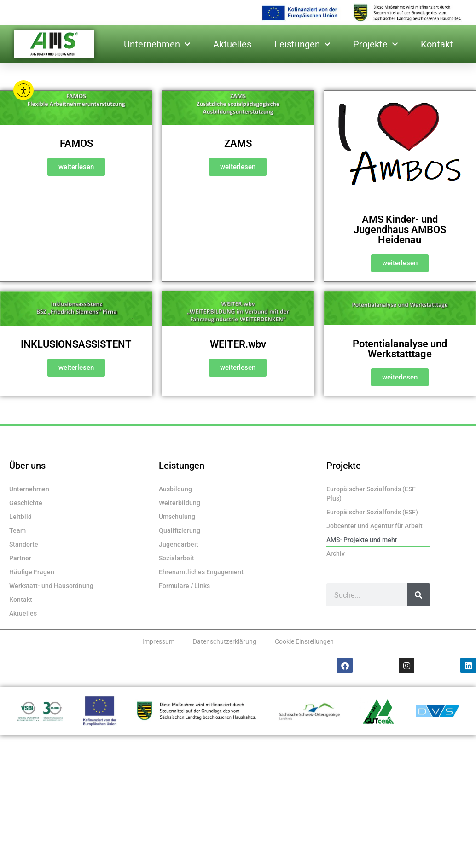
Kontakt (437, 44)
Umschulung (177, 517)
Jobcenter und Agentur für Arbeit (374, 526)
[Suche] (418, 595)
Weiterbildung (180, 503)
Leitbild (20, 517)
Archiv (336, 553)
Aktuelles (232, 44)
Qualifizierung (180, 530)
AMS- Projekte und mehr (362, 540)
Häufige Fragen (32, 572)
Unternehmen (157, 44)
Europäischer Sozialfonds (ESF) (372, 512)
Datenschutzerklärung (225, 641)
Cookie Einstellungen (304, 641)
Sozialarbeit (177, 558)
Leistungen (302, 44)
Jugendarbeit (179, 544)
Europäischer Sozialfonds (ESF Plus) (371, 494)
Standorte (24, 544)
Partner (20, 558)
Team (17, 530)
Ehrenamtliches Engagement (201, 572)
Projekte (375, 44)
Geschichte (26, 503)
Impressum (158, 641)
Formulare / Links (184, 586)
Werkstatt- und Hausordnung (51, 586)
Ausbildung (175, 489)
